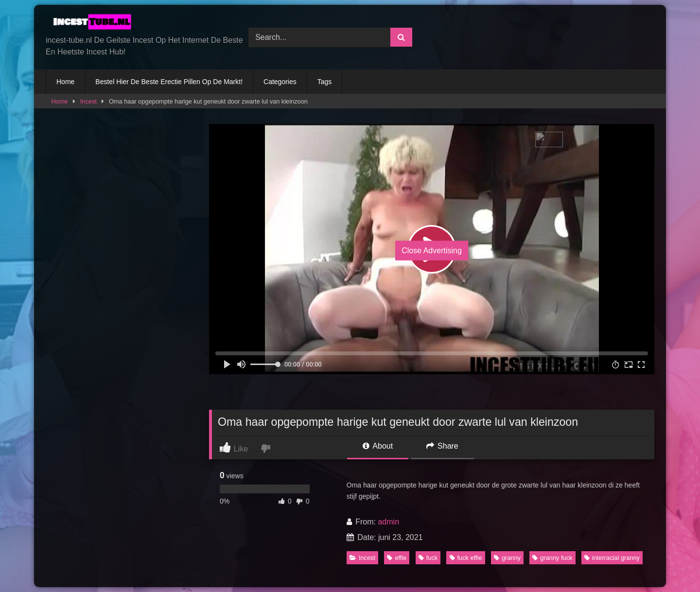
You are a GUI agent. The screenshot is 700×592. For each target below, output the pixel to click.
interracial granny (612, 558)
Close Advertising (432, 251)
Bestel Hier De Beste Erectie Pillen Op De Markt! (169, 82)
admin (388, 522)
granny (507, 558)
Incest (88, 101)
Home (65, 82)
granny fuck (552, 558)
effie (397, 558)
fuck (428, 558)
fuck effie (466, 558)
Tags (325, 82)
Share (442, 446)
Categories (280, 82)
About (378, 446)
